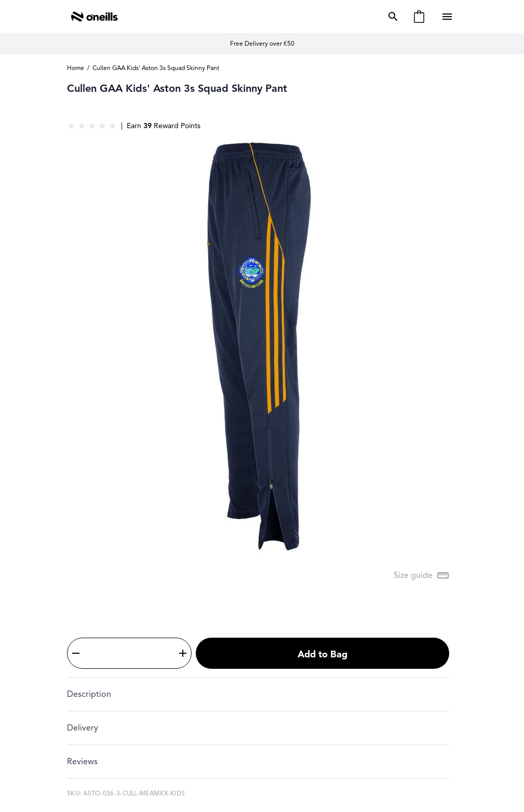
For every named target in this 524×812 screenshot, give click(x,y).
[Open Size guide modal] (421, 575)
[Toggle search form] (391, 17)
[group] (92, 126)
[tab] (258, 694)
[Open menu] (448, 17)
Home (76, 68)
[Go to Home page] (95, 17)
